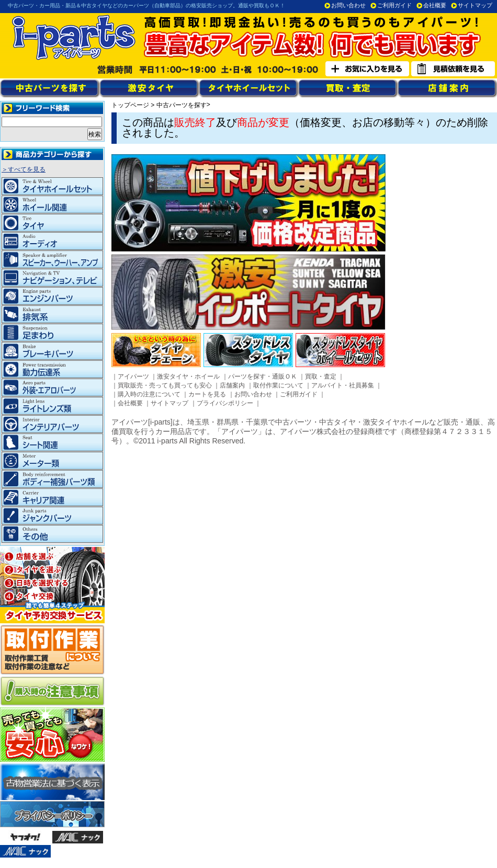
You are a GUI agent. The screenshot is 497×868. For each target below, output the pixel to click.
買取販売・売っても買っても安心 (165, 385)
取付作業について (278, 385)
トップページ (130, 105)
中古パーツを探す (182, 105)
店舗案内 (232, 385)
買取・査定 (321, 376)
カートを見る (207, 394)
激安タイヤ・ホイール (188, 376)
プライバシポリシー (225, 403)
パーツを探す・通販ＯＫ (263, 376)
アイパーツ (133, 376)
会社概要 (435, 5)
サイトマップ (475, 5)
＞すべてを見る (24, 169)
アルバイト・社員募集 (343, 385)
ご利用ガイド (394, 5)
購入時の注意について (149, 394)
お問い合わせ (348, 5)
